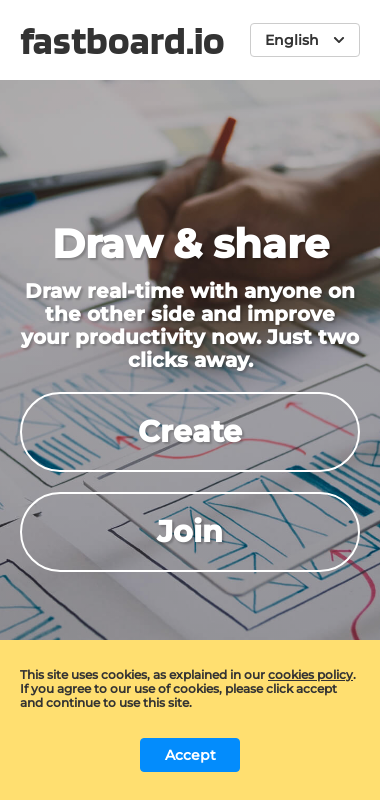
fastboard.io (122, 40)
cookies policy (310, 674)
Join (190, 531)
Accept (190, 755)
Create (190, 431)
